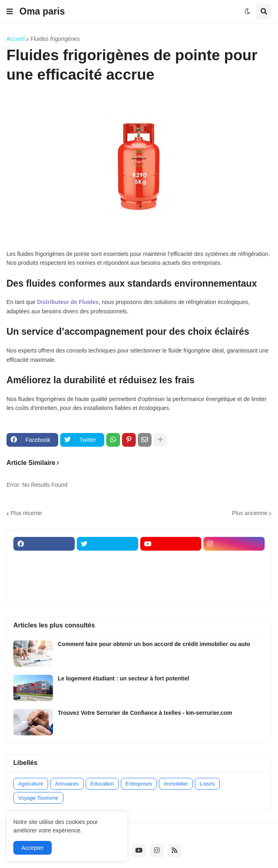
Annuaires (67, 784)
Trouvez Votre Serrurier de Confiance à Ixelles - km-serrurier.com (145, 713)
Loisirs (207, 784)
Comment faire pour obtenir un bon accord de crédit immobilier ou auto (154, 644)
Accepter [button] (33, 848)
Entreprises (139, 784)
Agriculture (31, 784)
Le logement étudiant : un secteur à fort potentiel (123, 678)
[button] (10, 12)
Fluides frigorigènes (55, 39)
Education (102, 784)
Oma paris (42, 11)
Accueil (16, 39)
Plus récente (26, 513)
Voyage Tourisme (38, 798)
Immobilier (176, 784)
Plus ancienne (250, 513)
